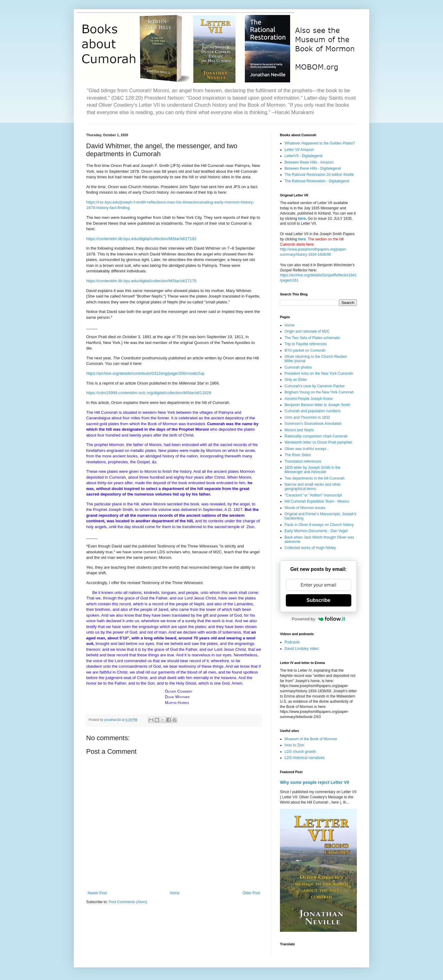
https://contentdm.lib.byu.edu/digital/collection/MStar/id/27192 (141, 239)
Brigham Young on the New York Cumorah (319, 392)
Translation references (303, 461)
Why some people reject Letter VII (315, 782)
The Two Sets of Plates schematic (312, 338)
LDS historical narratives (305, 758)
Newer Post (97, 893)
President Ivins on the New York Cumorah (319, 373)
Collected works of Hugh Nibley (310, 548)
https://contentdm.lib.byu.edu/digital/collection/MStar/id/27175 (141, 281)
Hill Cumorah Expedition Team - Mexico (317, 501)
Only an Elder (296, 380)
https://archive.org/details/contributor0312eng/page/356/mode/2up (145, 373)
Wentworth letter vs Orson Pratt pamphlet (318, 442)
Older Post (251, 893)
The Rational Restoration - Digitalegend (317, 181)
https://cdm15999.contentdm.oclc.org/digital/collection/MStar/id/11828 (149, 393)
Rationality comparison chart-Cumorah (316, 436)
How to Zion (294, 745)
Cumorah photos (298, 367)
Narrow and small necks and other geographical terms (313, 487)
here (302, 219)
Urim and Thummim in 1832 (307, 417)
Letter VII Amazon (299, 150)
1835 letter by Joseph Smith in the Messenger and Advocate (312, 470)
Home (175, 893)
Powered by (318, 619)
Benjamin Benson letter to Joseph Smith (317, 405)
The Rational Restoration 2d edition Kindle (319, 175)
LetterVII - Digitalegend (303, 156)
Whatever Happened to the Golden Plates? (320, 143)
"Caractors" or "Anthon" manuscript (313, 495)
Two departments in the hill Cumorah (315, 478)
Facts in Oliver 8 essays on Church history (319, 525)
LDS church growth (300, 752)
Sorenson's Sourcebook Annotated (313, 424)
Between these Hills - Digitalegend (313, 168)
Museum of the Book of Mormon (311, 739)
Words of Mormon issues (305, 508)
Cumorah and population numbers (312, 411)
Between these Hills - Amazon (309, 162)
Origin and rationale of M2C (307, 331)
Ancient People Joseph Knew (309, 399)
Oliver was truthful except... (307, 449)
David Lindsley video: (302, 649)
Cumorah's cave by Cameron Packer (315, 386)
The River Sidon (298, 455)
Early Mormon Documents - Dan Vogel (316, 531)
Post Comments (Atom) (128, 902)
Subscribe (318, 600)
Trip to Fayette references (306, 344)
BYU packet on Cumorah (305, 350)
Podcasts (292, 642)
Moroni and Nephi (299, 430)
